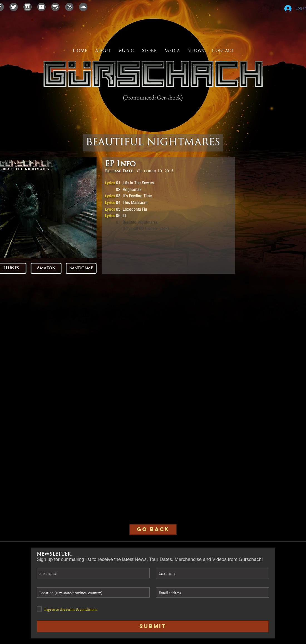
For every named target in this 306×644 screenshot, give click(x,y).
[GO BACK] (153, 529)
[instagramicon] (28, 7)
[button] (172, 51)
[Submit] (153, 626)
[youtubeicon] (41, 7)
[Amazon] (46, 268)
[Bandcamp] (81, 268)
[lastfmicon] (69, 7)
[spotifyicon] (55, 7)
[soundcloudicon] (83, 7)
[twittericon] (14, 7)
